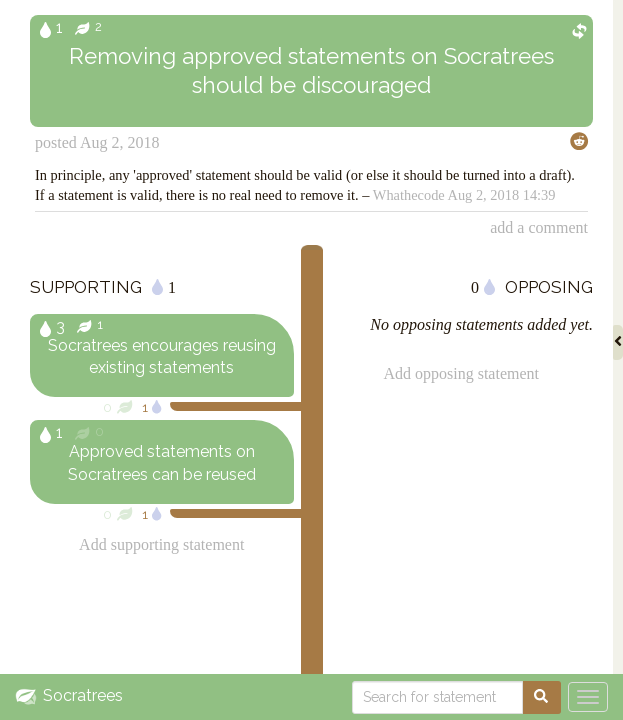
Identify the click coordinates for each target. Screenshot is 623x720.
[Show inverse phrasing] (579, 28)
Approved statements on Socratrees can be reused (162, 463)
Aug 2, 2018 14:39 (502, 195)
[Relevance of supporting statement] (236, 406)
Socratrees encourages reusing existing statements (162, 357)
